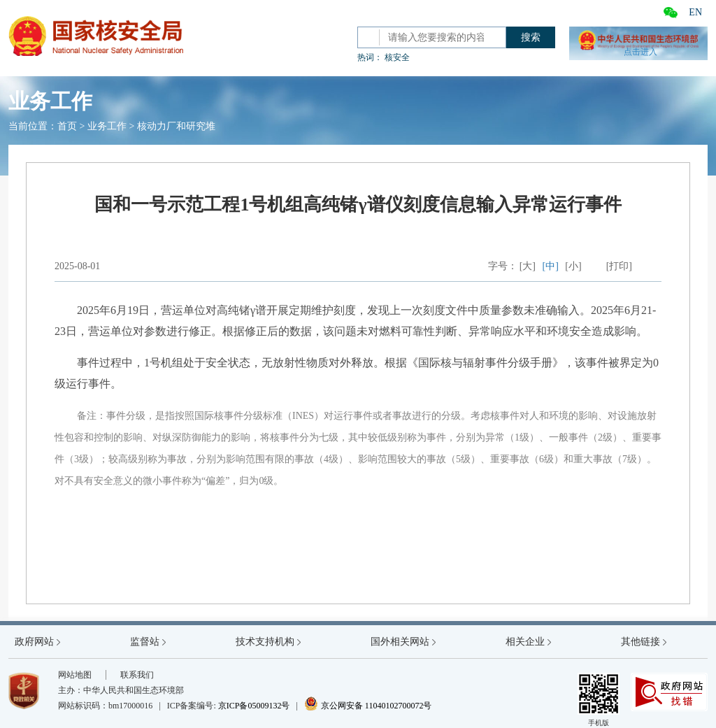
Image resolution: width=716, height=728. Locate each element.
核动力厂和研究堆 (176, 126)
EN (695, 12)
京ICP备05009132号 (254, 706)
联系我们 (137, 675)
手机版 (599, 700)
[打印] (619, 266)
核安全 (397, 57)
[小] (573, 266)
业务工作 (107, 126)
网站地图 (75, 675)
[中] (551, 266)
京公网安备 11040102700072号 (368, 706)
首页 (67, 126)
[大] (528, 266)
